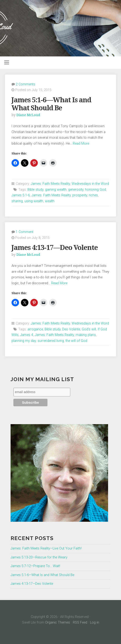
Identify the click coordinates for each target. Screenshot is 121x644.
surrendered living (51, 341)
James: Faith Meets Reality (50, 184)
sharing (17, 201)
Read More (81, 144)
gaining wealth (56, 190)
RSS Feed (80, 622)
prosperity (80, 195)
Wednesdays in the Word (90, 184)
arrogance (35, 329)
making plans (86, 335)
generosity (76, 190)
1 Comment (25, 232)
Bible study (35, 190)
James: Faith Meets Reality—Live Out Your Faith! (46, 548)
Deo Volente (71, 329)
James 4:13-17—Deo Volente (55, 248)
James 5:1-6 (21, 195)
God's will (89, 329)
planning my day (24, 341)
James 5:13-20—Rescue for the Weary (39, 557)
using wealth (34, 201)
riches (93, 195)
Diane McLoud (28, 115)
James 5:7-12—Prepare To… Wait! (35, 566)
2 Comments (25, 84)
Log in (95, 622)
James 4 (27, 335)
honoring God (96, 190)
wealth (50, 201)
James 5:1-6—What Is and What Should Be (51, 104)
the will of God (76, 341)
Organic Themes (58, 622)
